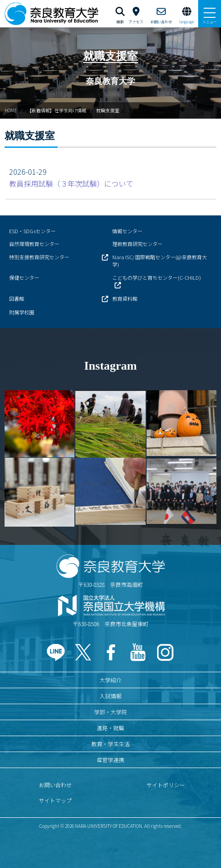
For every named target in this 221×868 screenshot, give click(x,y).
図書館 (17, 298)
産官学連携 (110, 760)
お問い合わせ (55, 785)
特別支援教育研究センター (39, 257)
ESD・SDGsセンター (32, 231)
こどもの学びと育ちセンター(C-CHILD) (157, 277)
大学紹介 (110, 680)
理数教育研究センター (137, 244)
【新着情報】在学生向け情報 (57, 110)
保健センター (24, 277)
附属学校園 (22, 312)
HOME (11, 110)
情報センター (127, 231)
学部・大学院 (110, 712)
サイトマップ (55, 800)
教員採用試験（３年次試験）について (71, 183)
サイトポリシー (166, 785)
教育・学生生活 (110, 744)
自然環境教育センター (34, 244)
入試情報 (110, 696)
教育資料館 (125, 298)
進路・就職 (110, 728)
